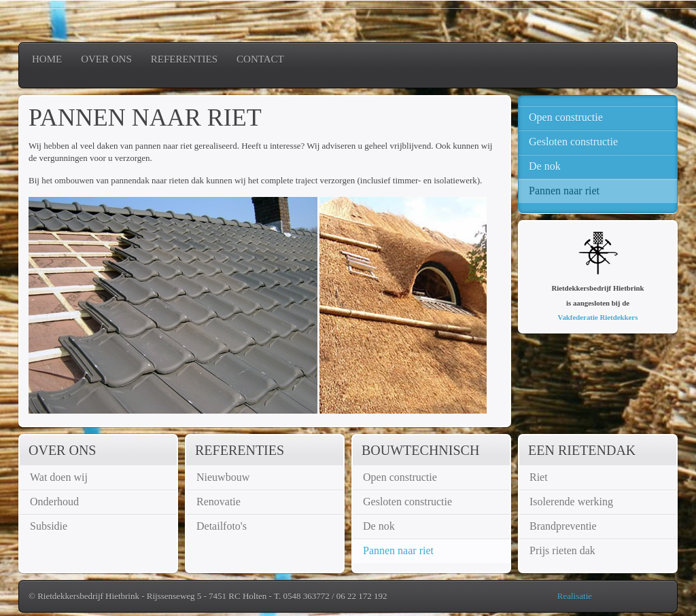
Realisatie (575, 596)
